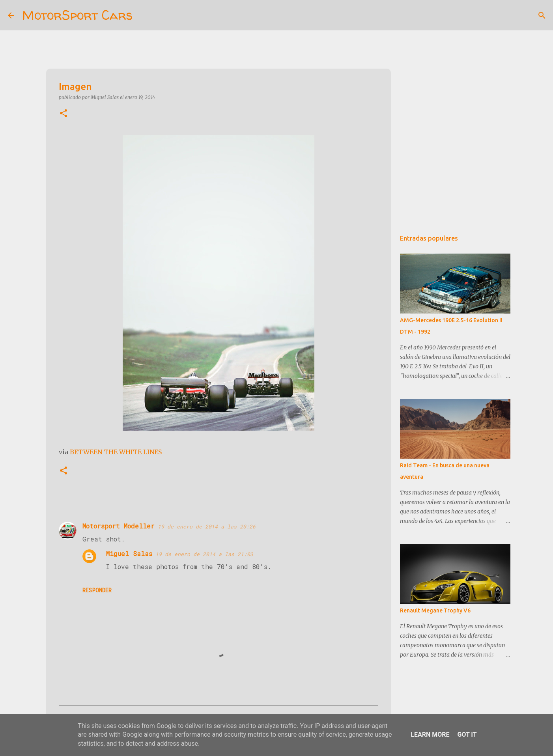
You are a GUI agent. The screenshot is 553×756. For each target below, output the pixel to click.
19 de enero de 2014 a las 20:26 (207, 526)
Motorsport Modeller (119, 526)
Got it (467, 735)
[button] (64, 114)
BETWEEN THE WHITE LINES (116, 452)
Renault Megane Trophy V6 (435, 610)
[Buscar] (144, 15)
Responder (97, 590)
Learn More (430, 735)
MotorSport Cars (77, 15)
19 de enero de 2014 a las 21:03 (204, 554)
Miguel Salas (129, 553)
